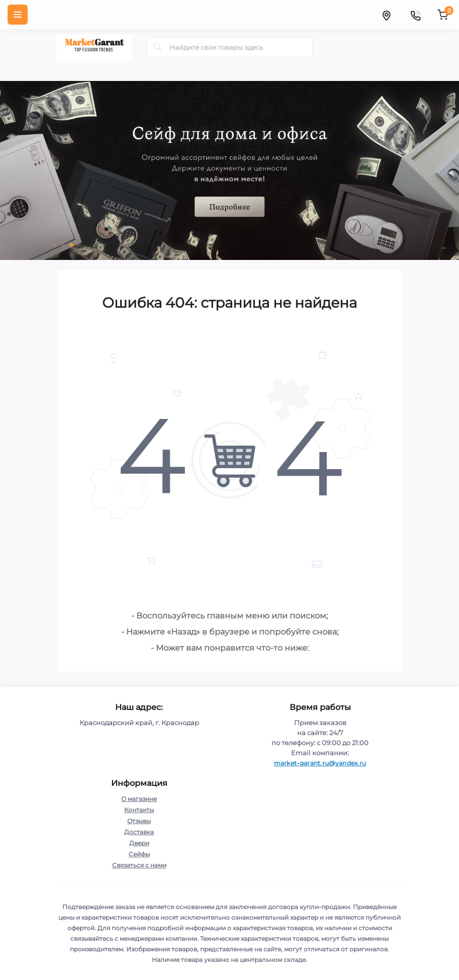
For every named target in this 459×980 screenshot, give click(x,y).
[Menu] (18, 15)
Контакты (139, 810)
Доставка (139, 832)
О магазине (139, 799)
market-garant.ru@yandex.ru (320, 763)
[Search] (158, 47)
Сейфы (139, 854)
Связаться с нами (139, 865)
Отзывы (139, 821)
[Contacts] (415, 15)
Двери (139, 843)
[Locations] (386, 15)
